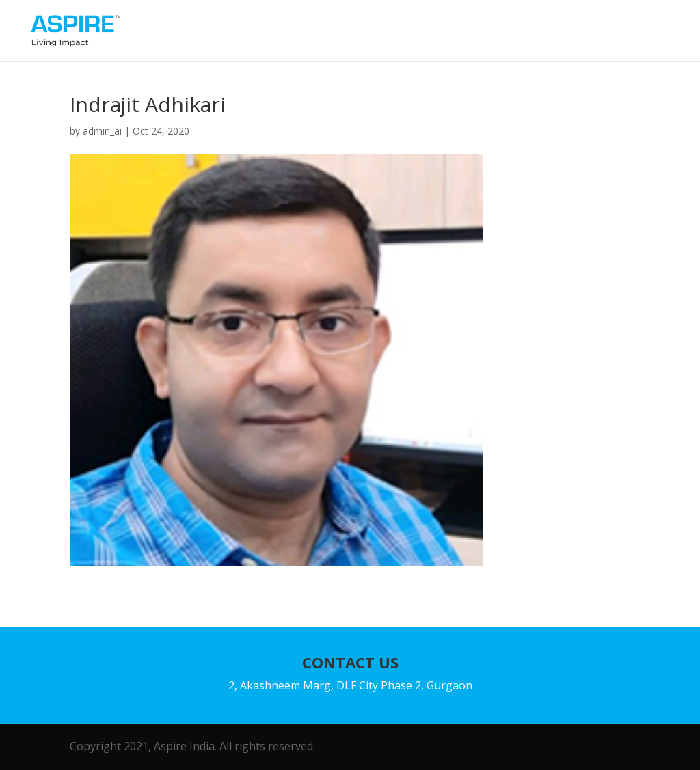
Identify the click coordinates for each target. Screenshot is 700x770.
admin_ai (102, 131)
